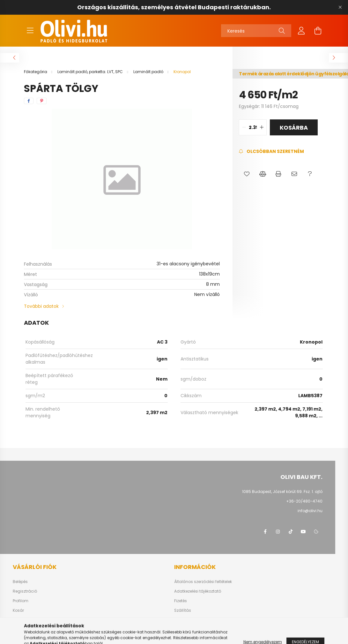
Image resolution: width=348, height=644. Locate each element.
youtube (303, 532)
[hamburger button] (30, 31)
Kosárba (294, 128)
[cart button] (318, 31)
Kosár (18, 610)
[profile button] (301, 31)
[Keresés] (256, 31)
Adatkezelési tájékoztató (198, 591)
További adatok (41, 306)
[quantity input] (253, 127)
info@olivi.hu (310, 511)
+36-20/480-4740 (304, 501)
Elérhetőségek (187, 620)
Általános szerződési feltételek (203, 582)
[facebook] (29, 101)
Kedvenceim (25, 620)
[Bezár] (340, 7)
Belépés (20, 582)
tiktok (291, 532)
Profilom (21, 601)
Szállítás (183, 610)
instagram (278, 532)
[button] (247, 174)
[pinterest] (42, 101)
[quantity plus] (262, 127)
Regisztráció (25, 591)
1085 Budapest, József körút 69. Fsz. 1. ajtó (282, 492)
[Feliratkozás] (271, 152)
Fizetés (181, 601)
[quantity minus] (244, 127)
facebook (265, 532)
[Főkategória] (36, 72)
